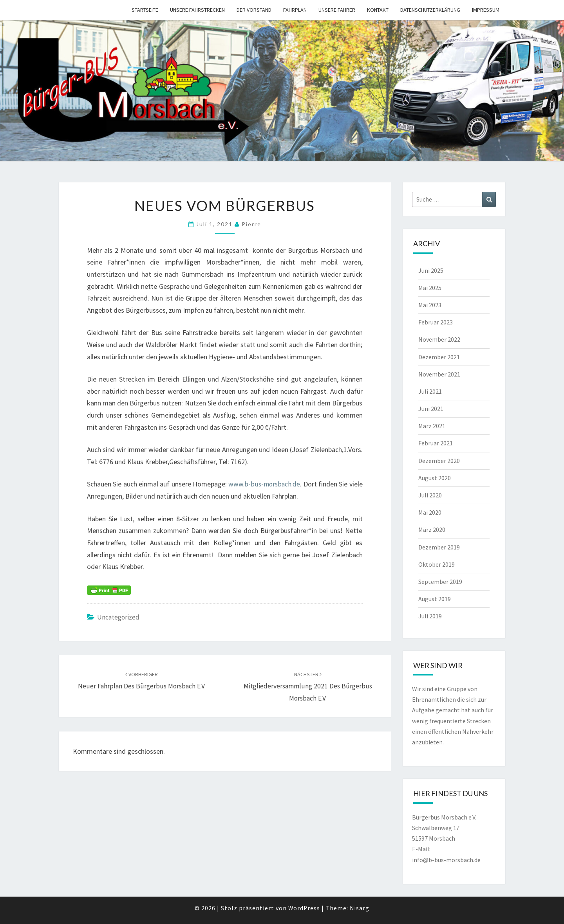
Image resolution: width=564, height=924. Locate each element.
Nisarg (360, 908)
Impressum (486, 10)
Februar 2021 (436, 443)
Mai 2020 (430, 512)
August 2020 (435, 478)
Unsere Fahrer (337, 10)
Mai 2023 (430, 305)
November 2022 (439, 339)
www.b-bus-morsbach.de (264, 484)
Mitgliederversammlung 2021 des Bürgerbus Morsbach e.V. (308, 686)
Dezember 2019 (439, 547)
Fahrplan (295, 10)
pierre (251, 224)
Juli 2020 (430, 495)
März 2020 (432, 530)
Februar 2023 (436, 322)
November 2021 (439, 374)
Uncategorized (119, 617)
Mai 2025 (430, 288)
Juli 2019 (430, 616)
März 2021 (432, 426)
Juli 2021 (430, 391)
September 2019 (440, 582)
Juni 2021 (431, 409)
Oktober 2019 (437, 564)
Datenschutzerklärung (430, 10)
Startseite (145, 10)
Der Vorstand (254, 10)
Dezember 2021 (439, 357)
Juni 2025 (431, 270)
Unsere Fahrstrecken (197, 10)
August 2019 (435, 599)
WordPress (304, 908)
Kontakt (378, 10)
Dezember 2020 (439, 461)
